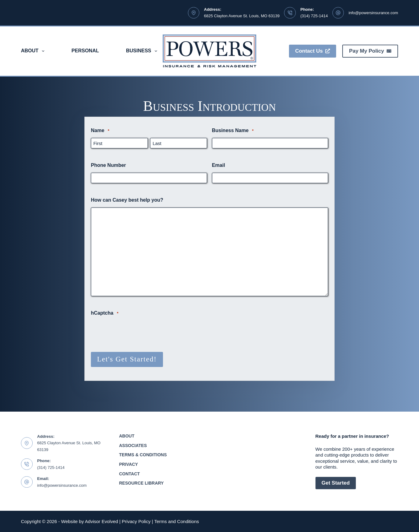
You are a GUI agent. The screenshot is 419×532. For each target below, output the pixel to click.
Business (143, 51)
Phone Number (108, 165)
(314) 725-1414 (314, 16)
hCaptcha (105, 313)
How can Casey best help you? (127, 200)
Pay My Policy (370, 51)
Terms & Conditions (143, 454)
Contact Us (313, 51)
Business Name (233, 131)
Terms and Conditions (177, 521)
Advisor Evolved (102, 521)
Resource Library (142, 483)
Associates (133, 445)
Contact (130, 474)
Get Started (336, 483)
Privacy (129, 464)
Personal (85, 51)
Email (219, 165)
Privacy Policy (136, 521)
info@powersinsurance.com (373, 13)
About (34, 51)
